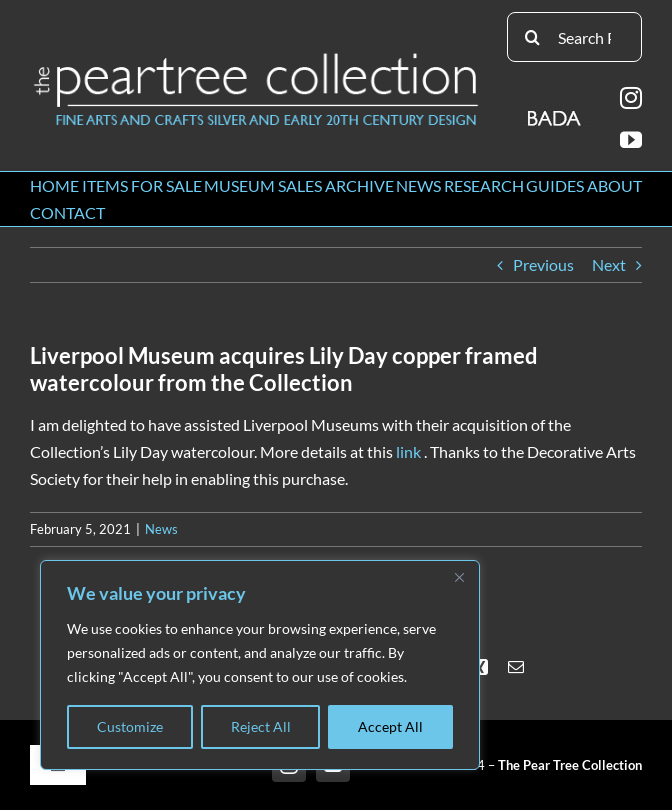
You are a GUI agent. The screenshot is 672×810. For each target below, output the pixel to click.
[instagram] (631, 98)
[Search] (532, 37)
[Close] (459, 577)
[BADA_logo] (555, 111)
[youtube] (631, 140)
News (161, 529)
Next (609, 264)
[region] (260, 665)
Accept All (390, 726)
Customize (130, 726)
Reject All (261, 726)
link (408, 451)
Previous (543, 264)
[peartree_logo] (256, 57)
